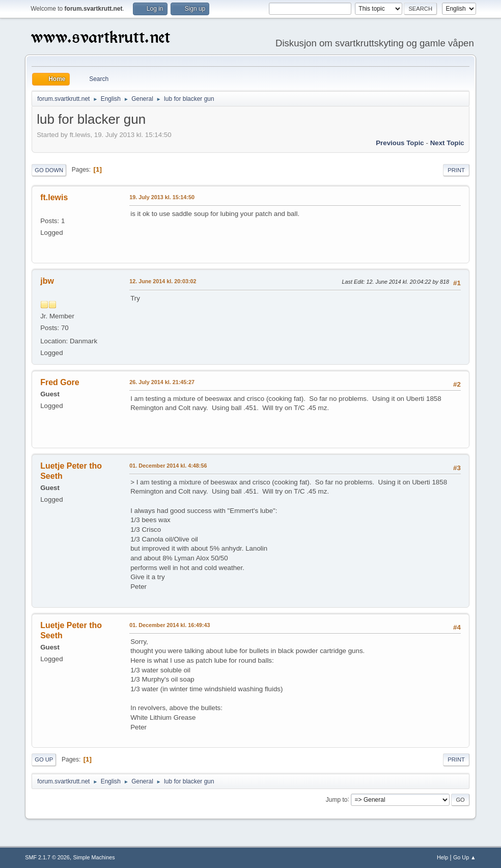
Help (442, 857)
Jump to (337, 799)
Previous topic (400, 143)
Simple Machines (94, 857)
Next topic (447, 143)
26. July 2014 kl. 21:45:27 (162, 382)
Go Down (49, 170)
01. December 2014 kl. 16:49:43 (170, 625)
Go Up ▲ (465, 857)
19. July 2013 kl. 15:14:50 (162, 197)
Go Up (44, 759)
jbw (47, 281)
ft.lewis (54, 197)
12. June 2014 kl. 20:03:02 (163, 281)
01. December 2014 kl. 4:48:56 (168, 466)
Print (456, 170)
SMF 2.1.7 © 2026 (47, 857)
